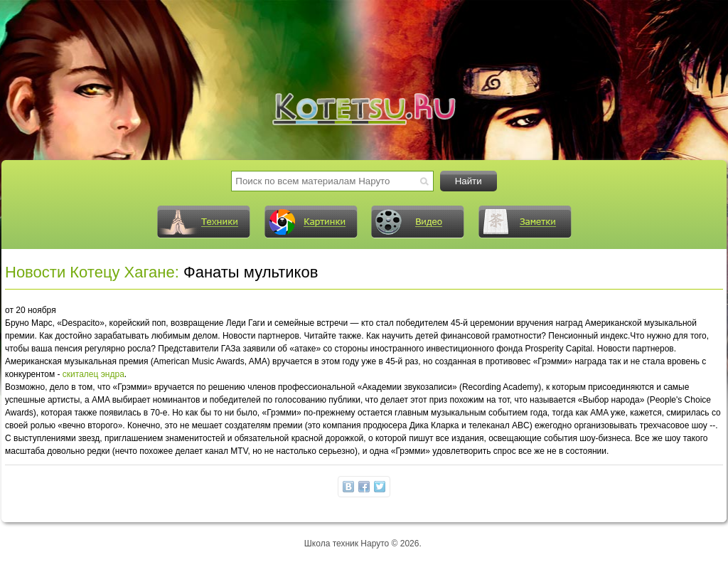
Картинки (311, 222)
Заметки (525, 222)
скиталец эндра (93, 374)
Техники (203, 222)
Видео (417, 222)
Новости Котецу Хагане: (92, 272)
